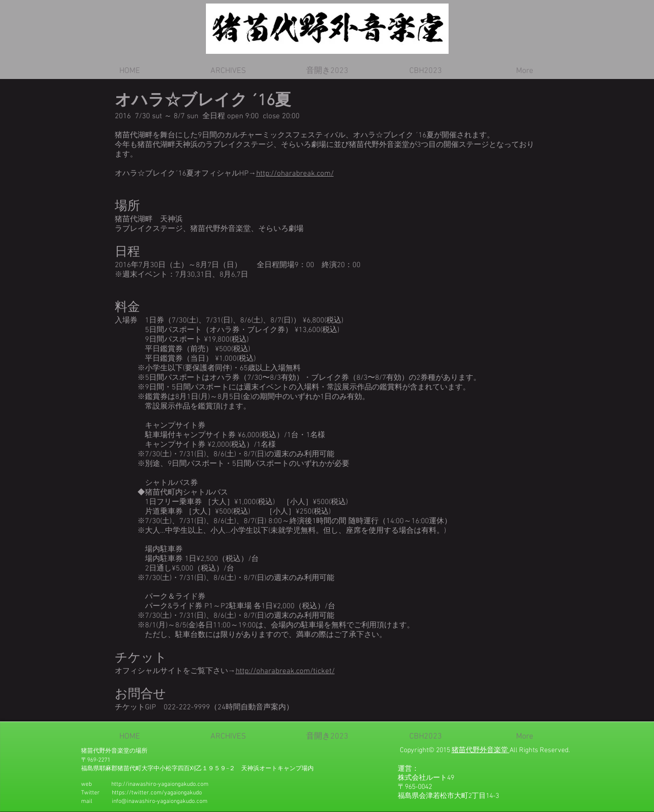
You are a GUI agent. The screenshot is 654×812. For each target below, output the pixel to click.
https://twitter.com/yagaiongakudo (157, 793)
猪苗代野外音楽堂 (480, 750)
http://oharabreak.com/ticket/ (285, 671)
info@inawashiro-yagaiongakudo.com (160, 801)
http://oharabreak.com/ (295, 174)
